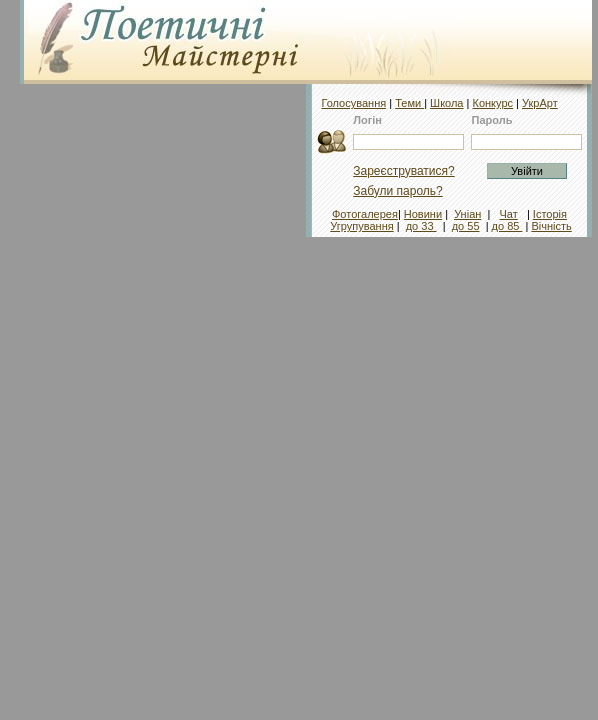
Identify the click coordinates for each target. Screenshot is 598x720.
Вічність (551, 226)
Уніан (467, 214)
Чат (508, 214)
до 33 (421, 226)
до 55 (466, 226)
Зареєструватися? (403, 171)
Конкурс (492, 103)
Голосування (353, 103)
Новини (423, 214)
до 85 (507, 226)
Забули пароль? (398, 191)
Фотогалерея (365, 214)
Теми (409, 103)
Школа (446, 103)
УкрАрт (540, 103)
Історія (550, 214)
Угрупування (361, 226)
